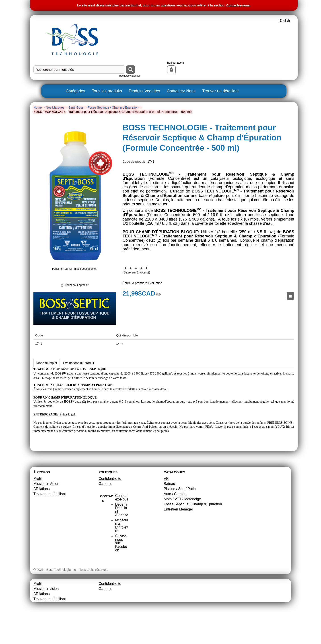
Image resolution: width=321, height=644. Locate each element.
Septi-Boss (76, 107)
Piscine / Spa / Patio (180, 517)
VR (166, 507)
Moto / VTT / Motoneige (182, 527)
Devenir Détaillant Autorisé (122, 538)
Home (38, 107)
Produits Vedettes (144, 91)
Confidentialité (110, 507)
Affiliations (42, 517)
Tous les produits (107, 91)
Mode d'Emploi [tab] (47, 391)
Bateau (170, 512)
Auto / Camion (175, 522)
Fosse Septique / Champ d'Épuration (113, 107)
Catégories (75, 91)
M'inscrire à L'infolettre (122, 554)
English (285, 20)
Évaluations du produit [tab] (79, 391)
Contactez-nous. (238, 5)
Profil (37, 507)
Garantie (105, 512)
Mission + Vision (46, 512)
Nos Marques (55, 107)
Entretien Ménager (179, 538)
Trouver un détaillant (220, 91)
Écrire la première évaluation (142, 283)
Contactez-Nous (181, 91)
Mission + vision (46, 617)
